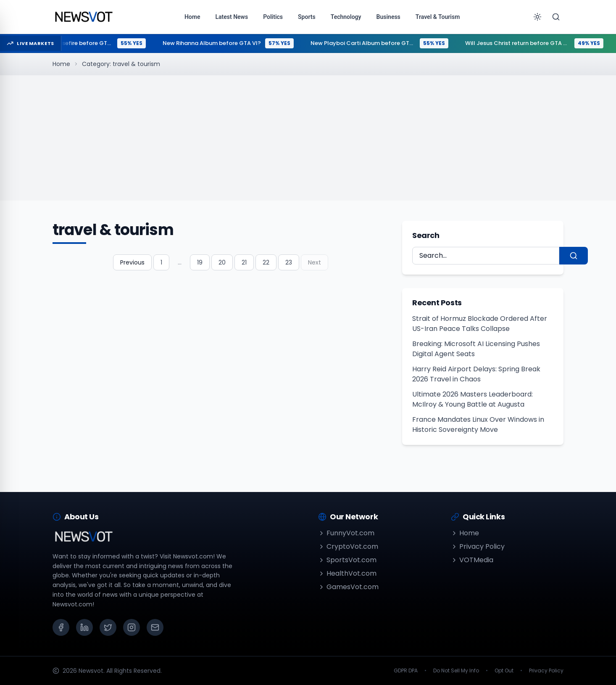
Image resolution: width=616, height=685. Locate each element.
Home (61, 64)
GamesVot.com (348, 587)
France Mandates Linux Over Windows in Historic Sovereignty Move (478, 424)
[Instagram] (132, 627)
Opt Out (504, 671)
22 (266, 262)
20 (222, 262)
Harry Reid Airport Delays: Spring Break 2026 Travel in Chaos (476, 374)
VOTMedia (472, 560)
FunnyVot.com (346, 533)
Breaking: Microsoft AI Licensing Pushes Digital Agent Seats (476, 349)
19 (200, 262)
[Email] (155, 627)
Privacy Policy (478, 546)
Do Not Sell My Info (456, 671)
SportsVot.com (347, 560)
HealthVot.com (347, 573)
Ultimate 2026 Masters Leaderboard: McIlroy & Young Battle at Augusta (473, 399)
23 (289, 262)
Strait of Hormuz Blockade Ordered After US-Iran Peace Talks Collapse (480, 324)
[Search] (556, 17)
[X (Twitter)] (108, 627)
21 (244, 262)
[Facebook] (61, 627)
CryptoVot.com (348, 546)
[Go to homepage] (83, 17)
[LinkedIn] (84, 627)
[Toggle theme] (537, 17)
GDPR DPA (406, 671)
